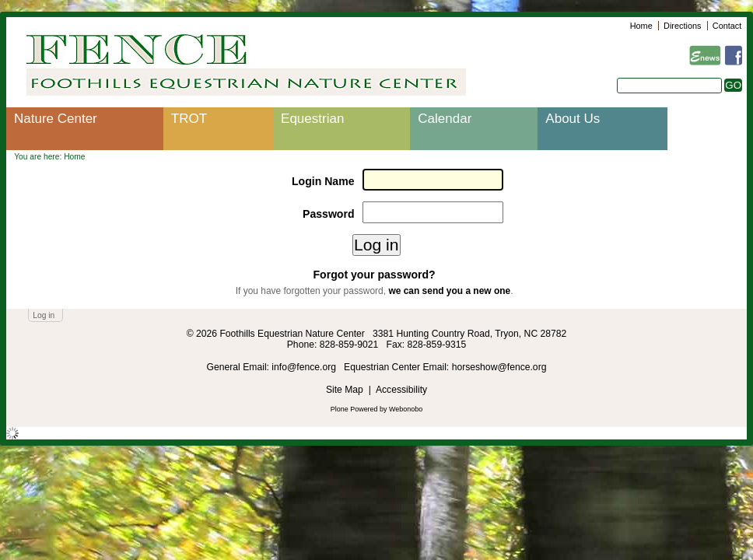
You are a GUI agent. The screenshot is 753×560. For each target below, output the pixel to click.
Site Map (345, 390)
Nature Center (56, 119)
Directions (682, 26)
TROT (189, 119)
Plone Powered (354, 409)
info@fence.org (305, 367)
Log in (44, 315)
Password (329, 214)
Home (641, 26)
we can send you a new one (449, 291)
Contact (727, 26)
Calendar (445, 119)
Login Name (323, 181)
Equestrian (312, 119)
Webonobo (406, 409)
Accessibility (401, 390)
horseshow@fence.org (499, 367)
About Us (573, 119)
